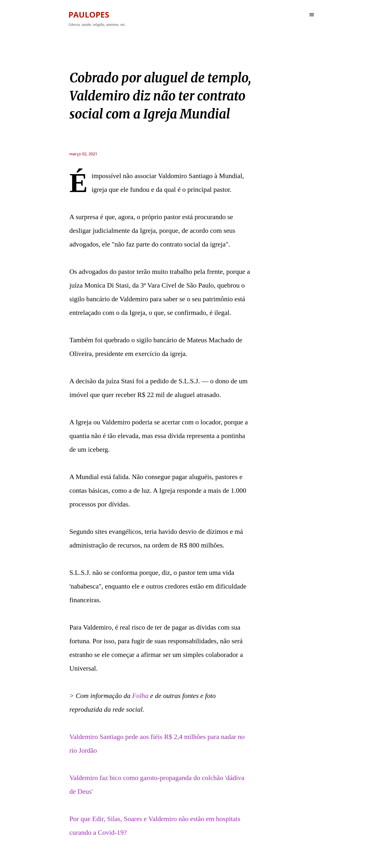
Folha (140, 696)
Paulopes (89, 15)
